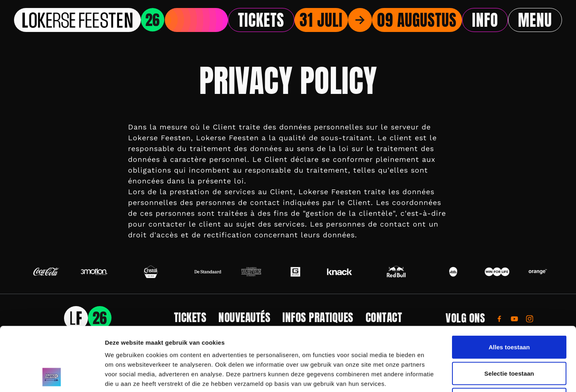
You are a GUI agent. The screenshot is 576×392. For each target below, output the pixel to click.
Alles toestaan (509, 287)
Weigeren (509, 339)
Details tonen (432, 376)
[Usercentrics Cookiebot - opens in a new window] (52, 376)
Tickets (261, 20)
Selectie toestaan (509, 313)
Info (485, 20)
